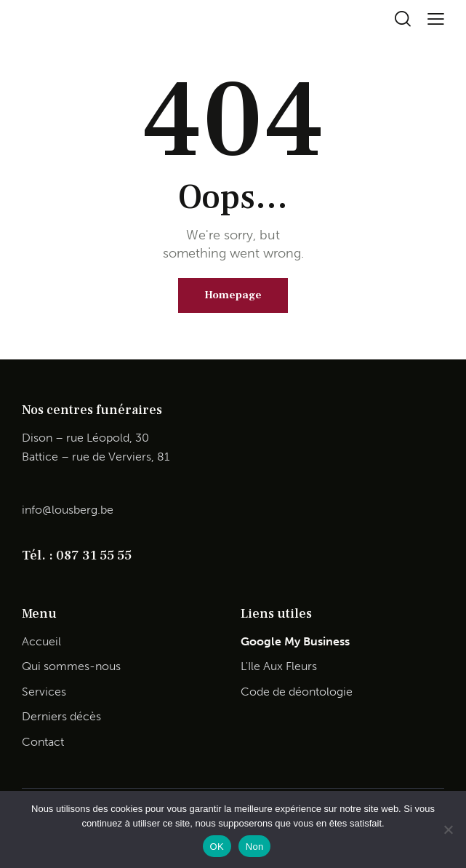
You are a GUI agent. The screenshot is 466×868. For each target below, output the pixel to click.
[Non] (448, 829)
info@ (37, 510)
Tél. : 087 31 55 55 (77, 555)
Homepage (233, 295)
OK (217, 847)
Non (255, 847)
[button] (436, 19)
